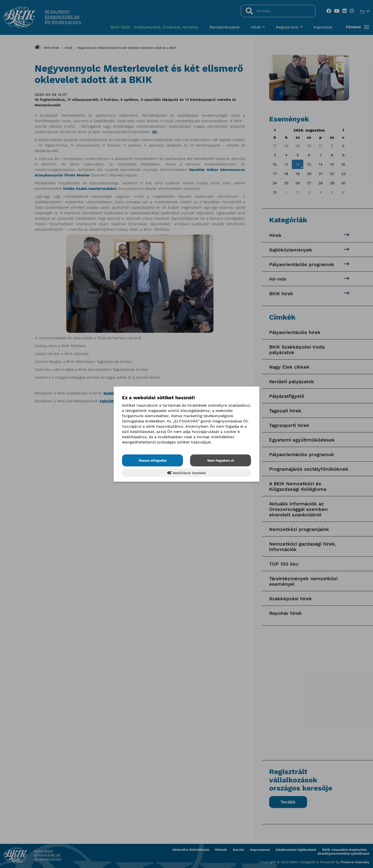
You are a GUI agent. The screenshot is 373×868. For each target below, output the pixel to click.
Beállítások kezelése (187, 473)
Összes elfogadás (152, 460)
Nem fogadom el (221, 460)
